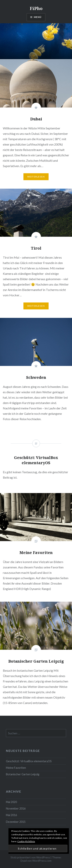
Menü (38, 17)
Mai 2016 (11, 815)
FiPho (36, 8)
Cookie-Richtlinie (26, 841)
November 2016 (16, 808)
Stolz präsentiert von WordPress (30, 857)
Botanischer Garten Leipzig (23, 774)
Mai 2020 (11, 802)
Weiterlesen (36, 177)
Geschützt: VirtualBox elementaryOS (29, 761)
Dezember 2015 (16, 822)
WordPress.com (42, 861)
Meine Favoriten (16, 768)
